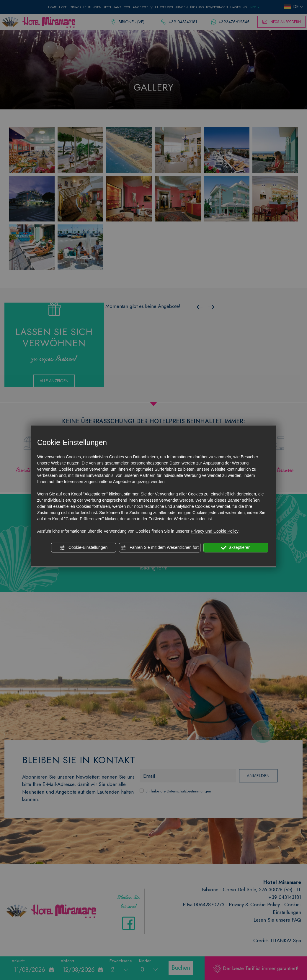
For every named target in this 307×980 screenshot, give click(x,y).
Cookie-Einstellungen (84, 548)
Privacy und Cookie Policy (215, 531)
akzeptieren (236, 548)
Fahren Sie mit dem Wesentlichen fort (160, 548)
